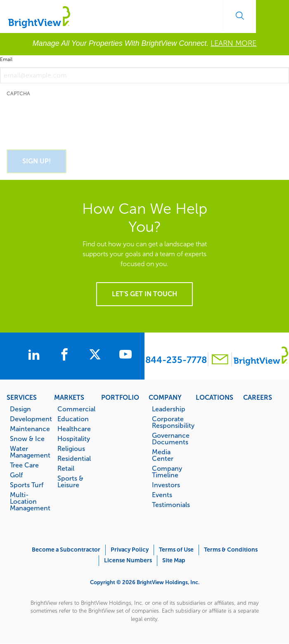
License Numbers (128, 560)
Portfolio (120, 397)
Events (162, 495)
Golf (16, 475)
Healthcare (74, 429)
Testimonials (170, 505)
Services (22, 397)
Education (73, 419)
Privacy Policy (130, 550)
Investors (166, 485)
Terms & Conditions (231, 550)
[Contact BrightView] (220, 360)
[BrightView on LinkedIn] (34, 356)
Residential (74, 458)
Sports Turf (27, 485)
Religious (71, 448)
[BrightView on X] (98, 356)
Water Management (28, 452)
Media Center (163, 455)
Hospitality (74, 439)
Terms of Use (176, 550)
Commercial (75, 409)
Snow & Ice (27, 439)
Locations (214, 397)
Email (6, 59)
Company (165, 397)
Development (28, 419)
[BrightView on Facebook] (66, 356)
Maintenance (28, 429)
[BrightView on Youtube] (129, 356)
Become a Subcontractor (66, 550)
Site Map (174, 560)
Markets (69, 397)
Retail (66, 468)
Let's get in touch (144, 294)
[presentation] (69, 118)
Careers (258, 397)
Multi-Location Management (28, 501)
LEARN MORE (233, 43)
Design (20, 409)
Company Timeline (167, 472)
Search (239, 16)
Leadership (169, 409)
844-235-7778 (176, 360)
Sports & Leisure (70, 481)
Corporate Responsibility (170, 422)
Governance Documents (170, 439)
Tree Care (24, 465)
